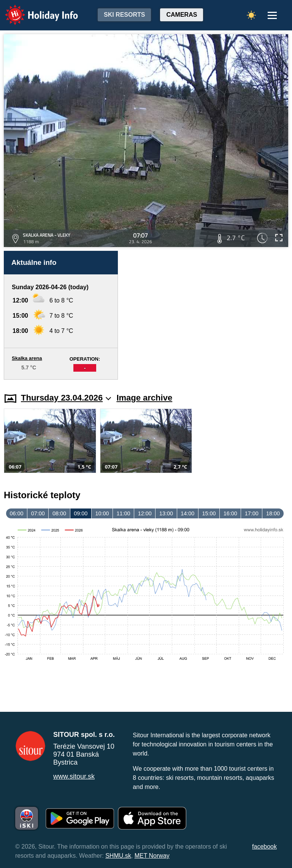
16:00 (230, 513)
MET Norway (152, 856)
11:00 (124, 513)
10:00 (102, 513)
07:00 (38, 513)
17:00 (252, 513)
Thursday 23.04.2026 (66, 398)
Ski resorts (124, 15)
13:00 (166, 513)
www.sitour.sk (74, 776)
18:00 (273, 513)
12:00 (145, 513)
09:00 (81, 513)
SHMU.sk (118, 856)
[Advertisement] (207, 315)
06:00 (17, 513)
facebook (264, 847)
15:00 (209, 513)
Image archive (144, 398)
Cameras (182, 15)
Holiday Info (34, 10)
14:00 (187, 513)
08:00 (59, 513)
